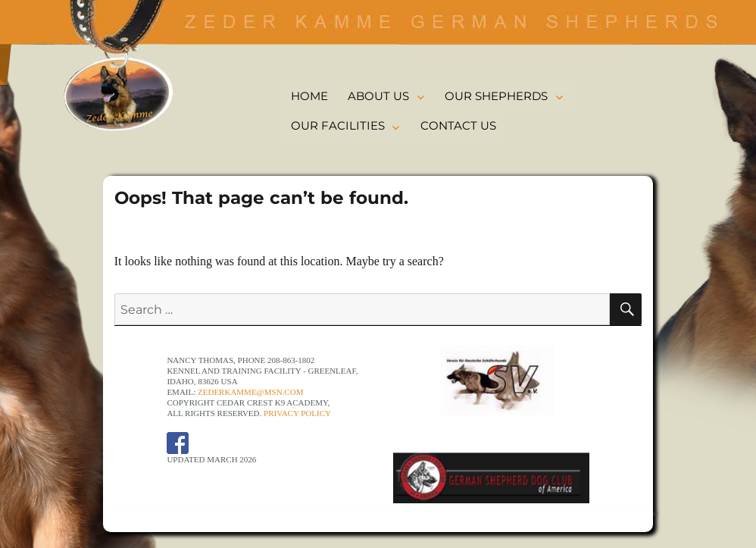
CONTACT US (458, 125)
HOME (309, 96)
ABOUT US (378, 96)
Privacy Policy (297, 413)
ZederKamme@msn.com (250, 392)
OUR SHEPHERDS (496, 96)
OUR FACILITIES (338, 125)
